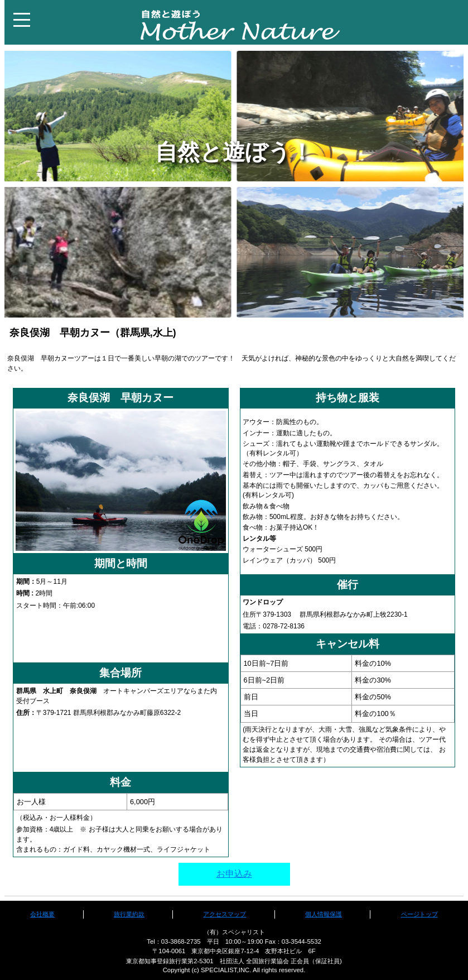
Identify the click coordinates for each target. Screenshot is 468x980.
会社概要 (42, 914)
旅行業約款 (129, 914)
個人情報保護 (324, 914)
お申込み (234, 874)
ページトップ (419, 914)
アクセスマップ (225, 914)
